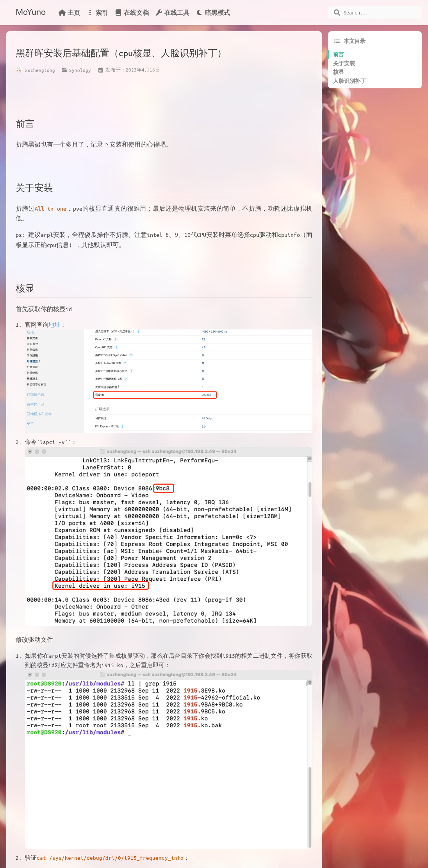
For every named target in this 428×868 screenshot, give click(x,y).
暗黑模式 (213, 13)
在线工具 (172, 13)
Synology (80, 70)
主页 (69, 13)
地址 (54, 325)
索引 (97, 13)
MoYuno (31, 13)
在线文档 (132, 13)
